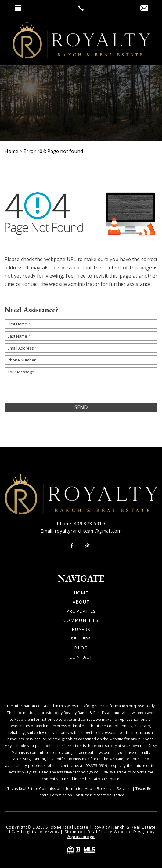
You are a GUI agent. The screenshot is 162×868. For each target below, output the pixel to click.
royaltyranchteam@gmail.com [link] (88, 531)
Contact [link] (81, 657)
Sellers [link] (81, 639)
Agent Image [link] (81, 836)
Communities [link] (81, 620)
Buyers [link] (81, 630)
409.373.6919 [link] (90, 523)
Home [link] (81, 593)
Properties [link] (81, 611)
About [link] (81, 602)
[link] (81, 8)
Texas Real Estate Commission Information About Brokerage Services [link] (69, 789)
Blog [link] (81, 648)
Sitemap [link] (73, 832)
